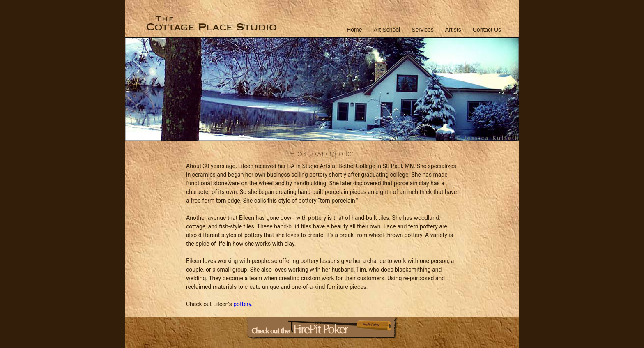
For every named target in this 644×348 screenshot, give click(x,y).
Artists (453, 30)
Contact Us (487, 30)
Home (354, 30)
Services (423, 30)
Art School (387, 30)
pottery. (243, 304)
